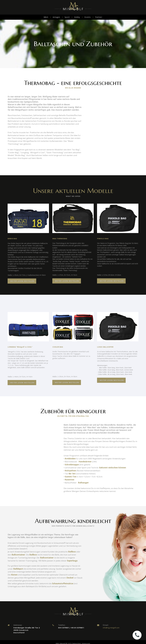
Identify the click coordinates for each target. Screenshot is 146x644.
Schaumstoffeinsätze (67, 606)
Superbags (13, 582)
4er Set (73, 490)
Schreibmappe (72, 481)
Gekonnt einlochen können (116, 484)
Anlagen (57, 17)
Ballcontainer (24, 573)
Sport (67, 17)
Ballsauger (85, 499)
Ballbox (76, 570)
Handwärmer (86, 478)
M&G (46, 17)
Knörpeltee (71, 487)
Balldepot (28, 591)
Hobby (77, 17)
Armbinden (70, 475)
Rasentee (70, 496)
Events (88, 17)
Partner (99, 17)
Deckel (77, 600)
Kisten (15, 597)
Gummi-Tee (71, 493)
